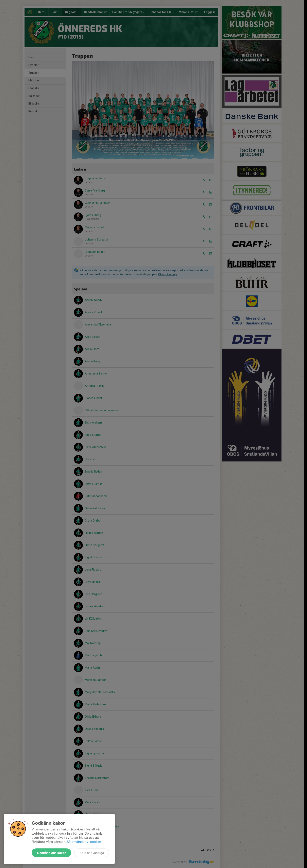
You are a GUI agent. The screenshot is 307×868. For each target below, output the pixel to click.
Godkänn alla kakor (51, 853)
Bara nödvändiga (92, 853)
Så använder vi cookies (84, 842)
